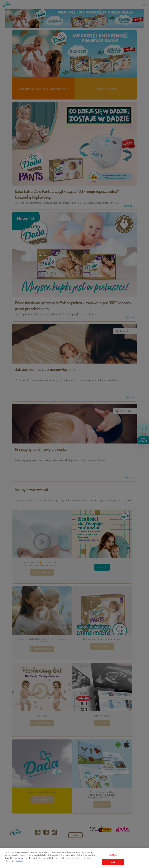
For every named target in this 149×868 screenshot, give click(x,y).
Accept (113, 862)
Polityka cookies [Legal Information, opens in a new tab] (17, 861)
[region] (74, 858)
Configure (113, 854)
